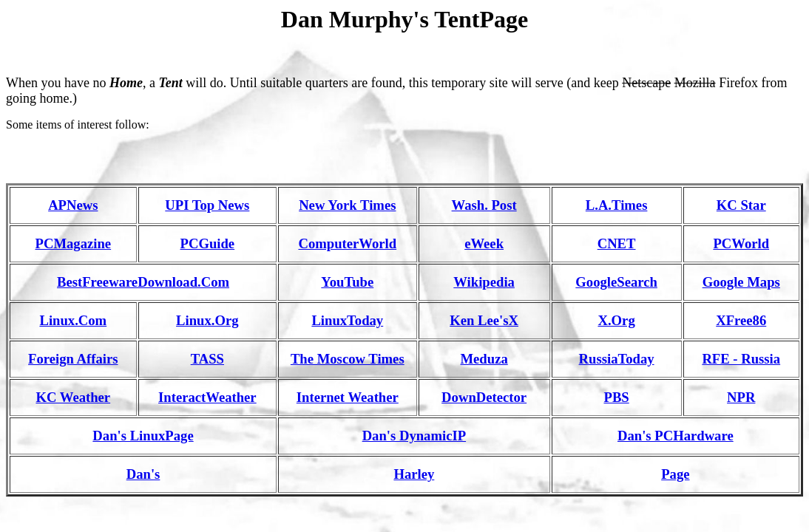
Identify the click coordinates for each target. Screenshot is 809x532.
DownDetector (484, 397)
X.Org (616, 320)
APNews (73, 205)
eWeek (484, 243)
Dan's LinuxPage (143, 436)
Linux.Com (73, 320)
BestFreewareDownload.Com (143, 282)
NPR (741, 397)
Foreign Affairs (73, 359)
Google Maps (741, 282)
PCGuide (208, 243)
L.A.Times (617, 205)
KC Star (741, 205)
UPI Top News (207, 205)
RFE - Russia (741, 359)
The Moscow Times (348, 359)
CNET (617, 243)
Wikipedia (484, 282)
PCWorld (741, 243)
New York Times (347, 205)
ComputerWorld (347, 243)
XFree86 (741, 320)
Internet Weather (348, 397)
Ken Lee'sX (484, 320)
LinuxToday (347, 320)
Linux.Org (207, 320)
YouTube (347, 282)
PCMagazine (74, 243)
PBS (616, 397)
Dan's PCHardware (676, 436)
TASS (207, 359)
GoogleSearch (616, 282)
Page (675, 474)
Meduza (484, 359)
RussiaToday (617, 359)
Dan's (143, 474)
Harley (414, 474)
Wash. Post (484, 205)
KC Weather (73, 397)
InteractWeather (207, 397)
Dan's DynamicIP (414, 436)
